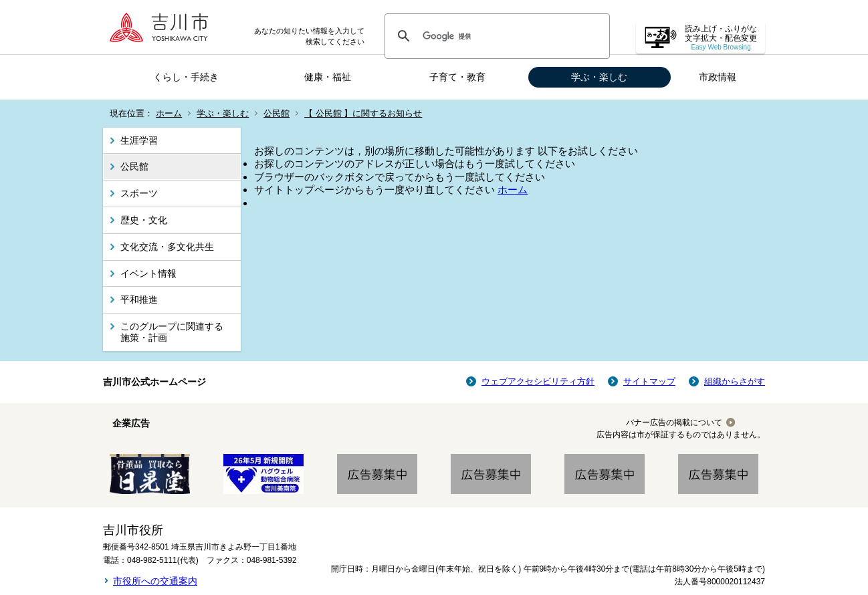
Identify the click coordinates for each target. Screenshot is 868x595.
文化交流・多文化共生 (167, 247)
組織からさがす (735, 381)
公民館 (277, 113)
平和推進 (139, 300)
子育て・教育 (457, 77)
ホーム (169, 113)
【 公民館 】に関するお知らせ (363, 113)
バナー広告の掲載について (674, 423)
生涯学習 (139, 140)
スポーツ (139, 193)
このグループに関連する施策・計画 (172, 332)
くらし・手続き (186, 77)
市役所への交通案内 (155, 581)
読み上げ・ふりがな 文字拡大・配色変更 (721, 38)
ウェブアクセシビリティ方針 (538, 381)
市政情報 (718, 77)
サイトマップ (649, 381)
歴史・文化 (144, 220)
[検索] (495, 36)
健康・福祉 (328, 77)
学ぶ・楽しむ (599, 77)
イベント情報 (148, 273)
